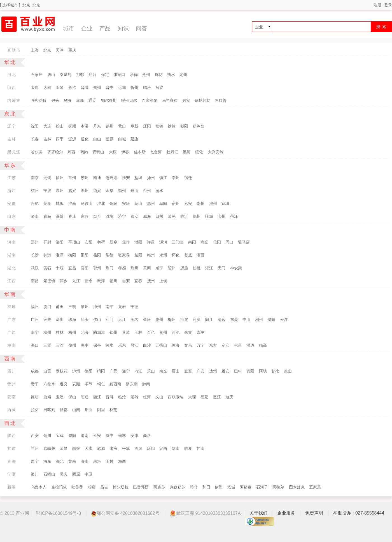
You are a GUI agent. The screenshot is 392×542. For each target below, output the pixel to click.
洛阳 (60, 242)
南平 (109, 307)
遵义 (64, 384)
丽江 (97, 397)
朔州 (97, 87)
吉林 (12, 139)
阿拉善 (221, 100)
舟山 (134, 191)
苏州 (85, 178)
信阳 (217, 242)
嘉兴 (72, 191)
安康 (134, 436)
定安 (225, 345)
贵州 (12, 384)
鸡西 (71, 152)
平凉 (126, 448)
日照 (159, 216)
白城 (122, 139)
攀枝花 (62, 371)
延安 (97, 436)
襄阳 (85, 268)
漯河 (163, 242)
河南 (12, 242)
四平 (60, 139)
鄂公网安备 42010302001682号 (125, 514)
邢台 (92, 75)
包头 (55, 100)
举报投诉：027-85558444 (359, 513)
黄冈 (147, 268)
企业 (87, 28)
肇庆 (147, 319)
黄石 (47, 268)
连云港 (111, 178)
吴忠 (64, 474)
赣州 (113, 281)
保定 (105, 75)
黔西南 (115, 384)
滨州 (221, 216)
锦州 (109, 126)
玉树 (109, 461)
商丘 (204, 242)
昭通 (85, 397)
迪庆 (229, 397)
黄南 (72, 461)
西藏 (12, 410)
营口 (122, 126)
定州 (183, 75)
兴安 (186, 100)
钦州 (113, 332)
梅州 (172, 319)
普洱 (109, 397)
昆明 (35, 397)
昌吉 (104, 487)
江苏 (12, 178)
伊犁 (219, 487)
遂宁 (126, 371)
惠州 (159, 319)
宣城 (225, 203)
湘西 (200, 255)
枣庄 (72, 216)
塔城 (231, 487)
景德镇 (49, 281)
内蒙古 (14, 100)
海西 (122, 461)
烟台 (97, 216)
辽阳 (147, 126)
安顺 (76, 384)
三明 (72, 307)
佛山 (97, 319)
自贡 (47, 371)
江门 (109, 319)
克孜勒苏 (178, 487)
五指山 (161, 345)
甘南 (200, 448)
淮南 (72, 203)
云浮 (284, 319)
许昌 (151, 242)
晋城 (85, 87)
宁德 (134, 307)
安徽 (12, 203)
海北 (60, 461)
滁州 (151, 203)
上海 (35, 50)
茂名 (134, 319)
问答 (141, 28)
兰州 (35, 448)
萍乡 (64, 281)
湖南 (12, 255)
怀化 (176, 255)
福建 (12, 307)
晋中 (109, 87)
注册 (377, 5)
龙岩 (122, 307)
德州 (197, 216)
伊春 (125, 152)
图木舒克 (297, 487)
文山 (159, 397)
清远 (221, 319)
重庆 (72, 50)
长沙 (35, 255)
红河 (147, 397)
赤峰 (80, 100)
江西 (12, 281)
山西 (12, 87)
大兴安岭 (216, 152)
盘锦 (159, 126)
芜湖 (47, 203)
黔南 (146, 384)
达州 (213, 371)
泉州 (85, 307)
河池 (176, 332)
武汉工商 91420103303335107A (205, 513)
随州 (172, 268)
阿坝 (263, 371)
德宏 (204, 397)
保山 (72, 397)
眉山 (176, 371)
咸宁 (159, 268)
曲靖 (47, 397)
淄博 (60, 216)
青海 (12, 461)
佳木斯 (140, 152)
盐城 (138, 178)
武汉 (35, 268)
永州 (163, 255)
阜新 (134, 126)
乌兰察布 (170, 100)
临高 (263, 345)
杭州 (35, 191)
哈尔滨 (37, 152)
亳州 (200, 203)
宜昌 (72, 268)
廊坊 (159, 75)
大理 (192, 397)
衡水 (171, 75)
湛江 (122, 319)
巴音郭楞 (141, 487)
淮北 (101, 203)
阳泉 (60, 87)
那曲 (88, 410)
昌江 (134, 345)
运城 (122, 87)
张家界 (124, 255)
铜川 (47, 436)
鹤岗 (84, 152)
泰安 (134, 216)
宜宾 (188, 371)
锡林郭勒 (202, 100)
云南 (12, 397)
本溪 (85, 126)
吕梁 (159, 87)
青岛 (47, 216)
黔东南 (132, 384)
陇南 (176, 448)
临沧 (122, 397)
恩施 (184, 268)
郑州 (35, 242)
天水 (88, 448)
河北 (12, 75)
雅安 (225, 371)
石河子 (262, 487)
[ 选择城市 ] (10, 5)
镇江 (163, 178)
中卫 (88, 474)
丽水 (159, 191)
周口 (229, 242)
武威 (101, 448)
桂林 (60, 332)
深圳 (60, 319)
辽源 (72, 139)
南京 (35, 178)
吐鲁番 (77, 487)
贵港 (126, 332)
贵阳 (35, 384)
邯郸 (80, 75)
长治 (72, 87)
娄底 (188, 255)
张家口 (119, 75)
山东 (12, 216)
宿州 (176, 203)
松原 (109, 139)
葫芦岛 (199, 126)
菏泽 (234, 216)
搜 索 (382, 27)
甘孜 (275, 371)
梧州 (72, 332)
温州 (60, 191)
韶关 (47, 319)
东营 (85, 216)
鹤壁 (101, 242)
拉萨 (35, 410)
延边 (134, 139)
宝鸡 (60, 436)
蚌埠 (60, 203)
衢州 (122, 191)
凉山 (288, 371)
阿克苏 (159, 487)
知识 (123, 28)
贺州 (163, 332)
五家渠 (315, 487)
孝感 (122, 268)
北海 (85, 332)
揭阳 (271, 319)
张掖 (113, 448)
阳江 (209, 319)
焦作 (126, 242)
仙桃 (197, 268)
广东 (12, 319)
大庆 (113, 152)
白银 (76, 448)
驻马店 (244, 242)
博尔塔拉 (121, 487)
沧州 (146, 75)
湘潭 (60, 255)
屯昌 (238, 345)
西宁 (35, 461)
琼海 (176, 345)
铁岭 (172, 126)
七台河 (156, 152)
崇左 (200, 332)
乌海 (67, 100)
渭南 (85, 436)
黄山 (138, 203)
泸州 (76, 371)
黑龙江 (14, 152)
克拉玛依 (59, 487)
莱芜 (172, 216)
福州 (35, 307)
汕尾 (184, 319)
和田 (206, 487)
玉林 (138, 332)
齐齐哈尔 (55, 152)
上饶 (163, 281)
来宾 (188, 332)
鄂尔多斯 (109, 100)
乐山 (151, 371)
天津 (60, 50)
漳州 (97, 307)
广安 (200, 371)
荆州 (134, 268)
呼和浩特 (39, 100)
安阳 (88, 242)
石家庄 (37, 75)
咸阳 (72, 436)
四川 (12, 371)
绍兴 (97, 191)
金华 (109, 191)
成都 (35, 371)
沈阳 (35, 126)
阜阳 (163, 203)
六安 (188, 203)
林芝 (113, 410)
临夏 (188, 448)
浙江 (12, 191)
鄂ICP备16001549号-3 (59, 513)
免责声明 (314, 513)
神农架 (236, 268)
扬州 (151, 178)
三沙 (60, 345)
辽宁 (12, 126)
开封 (47, 242)
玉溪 (60, 397)
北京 (36, 5)
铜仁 (101, 384)
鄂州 (97, 268)
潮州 (259, 319)
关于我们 (258, 513)
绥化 (199, 152)
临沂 (184, 216)
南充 (163, 371)
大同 (47, 87)
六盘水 (49, 384)
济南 (35, 216)
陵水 (109, 345)
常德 (109, 255)
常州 (72, 178)
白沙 (147, 345)
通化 (85, 139)
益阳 (138, 255)
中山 (246, 319)
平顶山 (74, 242)
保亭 (97, 345)
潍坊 (109, 216)
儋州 (72, 345)
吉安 (126, 281)
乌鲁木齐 (39, 487)
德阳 (88, 371)
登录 (388, 5)
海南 (12, 345)
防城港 (99, 332)
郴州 (151, 255)
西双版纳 (176, 397)
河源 (197, 319)
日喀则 (49, 410)
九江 (76, 281)
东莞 (234, 319)
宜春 (138, 281)
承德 (134, 75)
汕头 (85, 319)
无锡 (47, 178)
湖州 (85, 191)
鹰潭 (101, 281)
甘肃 (12, 448)
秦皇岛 (66, 75)
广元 (113, 371)
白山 (97, 139)
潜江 (209, 268)
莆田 (60, 307)
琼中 (85, 345)
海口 (35, 345)
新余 (88, 281)
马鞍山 (87, 203)
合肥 (35, 203)
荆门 (109, 268)
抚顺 (72, 126)
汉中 (109, 436)
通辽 (92, 100)
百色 (151, 332)
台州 (147, 191)
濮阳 (138, 242)
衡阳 (72, 255)
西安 (35, 436)
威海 (147, 216)
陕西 (12, 436)
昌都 (64, 410)
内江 (138, 371)
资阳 (250, 371)
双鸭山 (98, 152)
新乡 (113, 242)
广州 (35, 319)
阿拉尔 (278, 487)
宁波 (47, 191)
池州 (213, 203)
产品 (105, 28)
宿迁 (188, 178)
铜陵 (113, 203)
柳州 (47, 332)
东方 (213, 345)
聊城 (209, 216)
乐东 (122, 345)
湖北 (12, 268)
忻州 (134, 87)
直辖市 (14, 50)
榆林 (122, 436)
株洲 (47, 255)
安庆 (126, 203)
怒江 (217, 397)
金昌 (64, 448)
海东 (47, 461)
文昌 (188, 345)
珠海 (72, 319)
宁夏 (12, 474)
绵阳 (101, 371)
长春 (35, 139)
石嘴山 (49, 474)
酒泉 (138, 448)
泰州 (176, 178)
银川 (35, 474)
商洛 (147, 436)
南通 (97, 178)
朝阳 (184, 126)
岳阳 (97, 255)
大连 (47, 126)
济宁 (122, 216)
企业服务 (286, 513)
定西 (163, 448)
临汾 (147, 87)
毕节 (88, 384)
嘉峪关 (49, 448)
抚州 (151, 281)
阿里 (101, 410)
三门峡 (178, 242)
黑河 (187, 152)
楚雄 (134, 397)
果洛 (97, 461)
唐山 (51, 75)
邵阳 (85, 255)
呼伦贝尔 (129, 100)
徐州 (60, 178)
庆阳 (151, 448)
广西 (12, 332)
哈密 (92, 487)
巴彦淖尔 (150, 100)
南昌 (35, 281)
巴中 (238, 371)
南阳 (192, 242)
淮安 (126, 178)
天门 (221, 268)
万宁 (200, 345)
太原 (35, 87)
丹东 (97, 126)
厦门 (47, 307)
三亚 (47, 345)
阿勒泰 (246, 487)
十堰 (60, 268)
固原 (76, 474)
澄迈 (250, 345)
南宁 (35, 332)
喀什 (194, 487)
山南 (76, 410)
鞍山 (60, 126)
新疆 (12, 487)
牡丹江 (172, 152)
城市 (69, 28)
